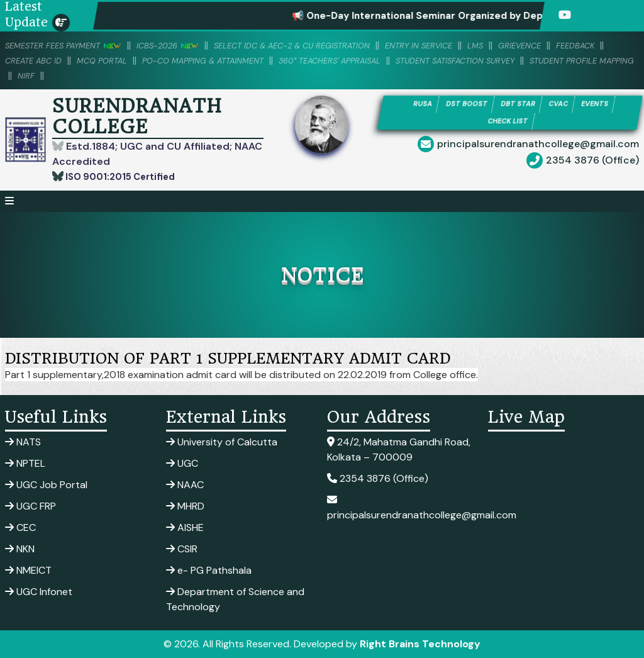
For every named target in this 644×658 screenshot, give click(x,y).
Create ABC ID (98, 60)
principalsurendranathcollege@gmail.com (538, 147)
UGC (182, 463)
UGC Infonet (39, 592)
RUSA (408, 105)
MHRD (185, 506)
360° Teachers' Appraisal (441, 60)
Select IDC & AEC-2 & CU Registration (330, 45)
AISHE (185, 527)
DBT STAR (518, 105)
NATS (23, 442)
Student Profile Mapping (224, 75)
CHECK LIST (508, 123)
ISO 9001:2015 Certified (124, 176)
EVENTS (608, 105)
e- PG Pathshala (209, 570)
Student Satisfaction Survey (76, 75)
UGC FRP (31, 506)
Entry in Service (476, 45)
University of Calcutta (222, 442)
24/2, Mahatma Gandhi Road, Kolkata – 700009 (399, 449)
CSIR (182, 549)
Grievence (590, 45)
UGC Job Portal (46, 485)
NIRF (310, 75)
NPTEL (25, 463)
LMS (540, 45)
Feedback (28, 60)
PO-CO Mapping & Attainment (293, 60)
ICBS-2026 (189, 45)
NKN (20, 549)
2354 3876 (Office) (592, 163)
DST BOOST (458, 105)
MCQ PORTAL (176, 60)
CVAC (565, 105)
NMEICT (28, 570)
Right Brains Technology (420, 644)
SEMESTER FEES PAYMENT (72, 45)
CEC (20, 527)
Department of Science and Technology (235, 599)
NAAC (185, 485)
